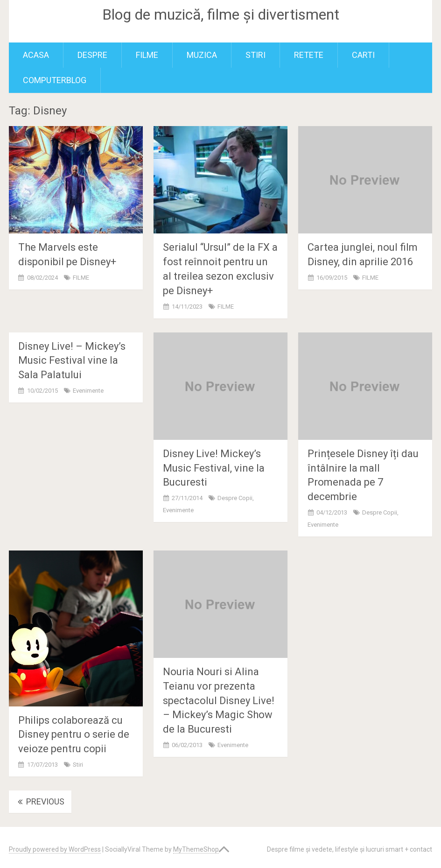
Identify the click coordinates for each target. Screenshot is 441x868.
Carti (363, 55)
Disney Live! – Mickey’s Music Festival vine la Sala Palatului (72, 361)
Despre (92, 55)
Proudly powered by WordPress (55, 849)
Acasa (36, 55)
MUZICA (202, 55)
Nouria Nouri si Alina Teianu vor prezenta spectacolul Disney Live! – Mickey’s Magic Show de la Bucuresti (219, 700)
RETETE (309, 55)
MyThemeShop (196, 849)
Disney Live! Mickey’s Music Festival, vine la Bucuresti (214, 468)
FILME (147, 55)
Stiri (255, 55)
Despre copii (235, 498)
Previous (40, 801)
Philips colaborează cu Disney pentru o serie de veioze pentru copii (74, 735)
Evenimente (88, 391)
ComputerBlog (55, 80)
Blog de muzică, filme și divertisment (221, 14)
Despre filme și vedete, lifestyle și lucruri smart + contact (350, 849)
